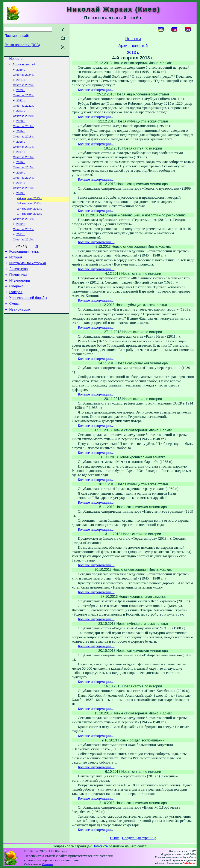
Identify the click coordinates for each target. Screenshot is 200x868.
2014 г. (21, 194)
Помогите (100, 846)
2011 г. (21, 250)
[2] (36, 262)
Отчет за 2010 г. (23, 255)
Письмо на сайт (17, 36)
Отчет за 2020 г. (23, 122)
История (16, 274)
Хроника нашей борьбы (28, 319)
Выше (115, 838)
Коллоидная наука (24, 268)
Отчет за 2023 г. (23, 88)
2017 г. (21, 161)
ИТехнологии (20, 300)
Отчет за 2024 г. (23, 77)
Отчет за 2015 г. (23, 177)
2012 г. (21, 239)
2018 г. (21, 149)
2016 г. (21, 172)
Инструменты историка (28, 281)
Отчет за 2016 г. (23, 166)
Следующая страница (139, 838)
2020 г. (21, 127)
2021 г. (21, 116)
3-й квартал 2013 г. (30, 216)
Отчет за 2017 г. (23, 155)
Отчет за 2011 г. (23, 244)
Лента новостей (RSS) (22, 45)
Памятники (18, 294)
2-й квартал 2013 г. (30, 222)
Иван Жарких (20, 332)
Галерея (16, 313)
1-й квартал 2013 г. (30, 227)
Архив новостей (24, 66)
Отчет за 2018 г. (23, 144)
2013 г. (21, 205)
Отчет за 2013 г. (23, 200)
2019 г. (21, 138)
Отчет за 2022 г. (23, 99)
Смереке (48, 864)
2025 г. (21, 71)
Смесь (14, 326)
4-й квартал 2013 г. (30, 211)
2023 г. (21, 94)
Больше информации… (96, 90)
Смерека (16, 307)
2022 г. (21, 105)
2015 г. (21, 183)
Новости (16, 59)
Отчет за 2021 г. (23, 110)
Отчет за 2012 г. (23, 233)
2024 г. (21, 82)
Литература (18, 287)
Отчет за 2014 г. (23, 188)
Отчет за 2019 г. (23, 133)
